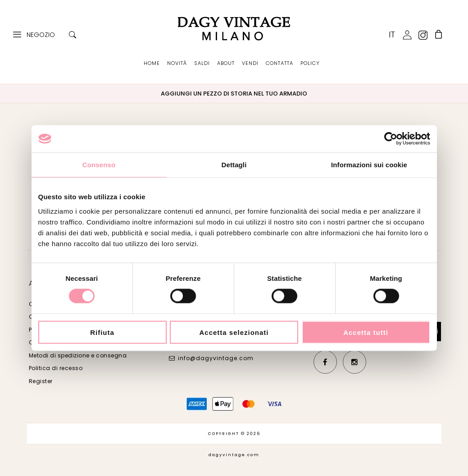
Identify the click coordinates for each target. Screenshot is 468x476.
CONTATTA (279, 63)
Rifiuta (102, 332)
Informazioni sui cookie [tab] (369, 165)
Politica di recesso (56, 368)
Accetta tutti (366, 332)
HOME (152, 63)
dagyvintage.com (234, 455)
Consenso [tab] (99, 165)
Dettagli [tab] (234, 165)
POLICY (310, 63)
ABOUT (226, 63)
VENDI (250, 63)
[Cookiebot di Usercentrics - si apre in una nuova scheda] (391, 139)
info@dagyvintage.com (216, 358)
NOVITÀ (177, 63)
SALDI (202, 63)
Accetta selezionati (234, 332)
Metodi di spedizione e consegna (78, 355)
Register (41, 381)
